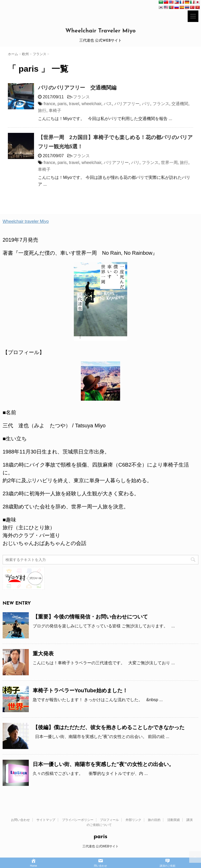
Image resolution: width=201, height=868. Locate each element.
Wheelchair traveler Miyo (26, 221)
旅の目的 (154, 820)
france (49, 104)
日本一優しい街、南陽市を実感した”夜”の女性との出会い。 (103, 764)
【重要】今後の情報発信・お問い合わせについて (90, 617)
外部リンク (133, 820)
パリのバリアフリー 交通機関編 (77, 88)
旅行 (42, 110)
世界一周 (169, 163)
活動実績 (174, 820)
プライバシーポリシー (78, 820)
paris (62, 104)
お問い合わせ (20, 820)
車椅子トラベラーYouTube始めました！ (80, 690)
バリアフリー (127, 104)
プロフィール (109, 820)
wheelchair (91, 104)
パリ (146, 104)
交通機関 (180, 104)
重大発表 (43, 654)
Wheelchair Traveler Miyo (101, 31)
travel (74, 104)
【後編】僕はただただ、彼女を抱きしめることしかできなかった (109, 727)
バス (108, 104)
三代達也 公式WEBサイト (101, 846)
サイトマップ (46, 820)
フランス (81, 97)
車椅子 (55, 110)
